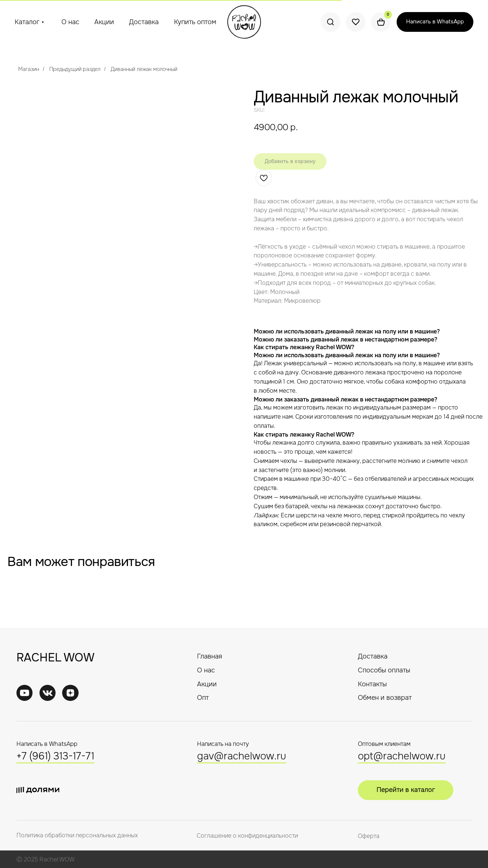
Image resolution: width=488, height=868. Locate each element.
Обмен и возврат (385, 698)
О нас (70, 22)
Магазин (29, 69)
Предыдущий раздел (75, 69)
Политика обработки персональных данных (77, 835)
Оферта (369, 836)
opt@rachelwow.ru (402, 756)
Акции (104, 22)
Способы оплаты (384, 670)
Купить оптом (195, 22)
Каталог (27, 22)
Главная (210, 656)
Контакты (372, 684)
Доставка (144, 22)
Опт (203, 698)
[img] (48, 693)
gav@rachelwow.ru (242, 756)
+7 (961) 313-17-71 (55, 756)
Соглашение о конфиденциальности (247, 836)
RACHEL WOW (55, 658)
